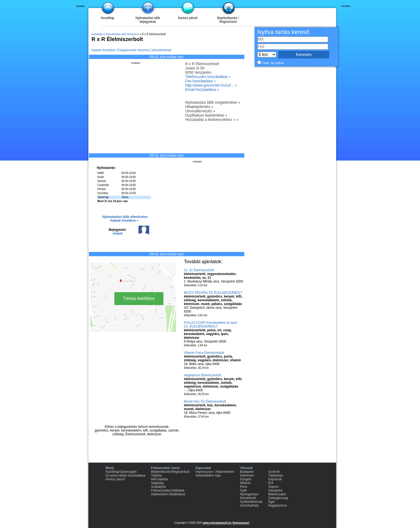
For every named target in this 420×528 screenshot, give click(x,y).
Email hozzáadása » (202, 90)
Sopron (274, 487)
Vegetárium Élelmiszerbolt (203, 375)
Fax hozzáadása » (201, 81)
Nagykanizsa (278, 505)
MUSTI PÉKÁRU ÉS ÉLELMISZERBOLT (213, 293)
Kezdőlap (107, 18)
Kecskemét (248, 498)
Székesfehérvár (251, 502)
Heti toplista (159, 479)
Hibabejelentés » (199, 107)
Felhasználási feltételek (168, 490)
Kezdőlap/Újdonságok (121, 472)
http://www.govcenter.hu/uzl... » (211, 85)
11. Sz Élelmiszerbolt (199, 270)
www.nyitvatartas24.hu (217, 523)
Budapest (247, 472)
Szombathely (249, 505)
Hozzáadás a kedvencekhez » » (212, 120)
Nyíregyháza (249, 494)
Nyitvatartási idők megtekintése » (213, 102)
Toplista (156, 475)
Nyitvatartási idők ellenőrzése (125, 217)
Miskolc (245, 483)
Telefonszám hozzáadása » (208, 77)
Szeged (245, 479)
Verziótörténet (162, 50)
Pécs (244, 487)
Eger (272, 502)
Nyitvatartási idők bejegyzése (148, 20)
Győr (243, 490)
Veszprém (275, 490)
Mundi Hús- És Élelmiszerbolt (205, 401)
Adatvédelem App (208, 475)
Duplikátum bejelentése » (206, 115)
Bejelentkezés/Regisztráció (170, 472)
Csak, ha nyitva (273, 63)
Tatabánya (276, 475)
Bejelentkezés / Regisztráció (228, 20)
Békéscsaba (277, 494)
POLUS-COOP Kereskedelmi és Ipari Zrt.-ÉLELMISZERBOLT (211, 325)
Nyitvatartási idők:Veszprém (122, 34)
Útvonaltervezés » (200, 111)
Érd (271, 483)
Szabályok (158, 487)
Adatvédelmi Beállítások (168, 494)
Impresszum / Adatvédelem (215, 472)
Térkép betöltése (139, 298)
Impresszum (241, 523)
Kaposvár (275, 479)
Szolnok (274, 472)
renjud (117, 233)
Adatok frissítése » (124, 221)
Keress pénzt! (188, 18)
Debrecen (247, 475)
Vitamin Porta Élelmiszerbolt (204, 353)
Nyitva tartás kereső (283, 32)
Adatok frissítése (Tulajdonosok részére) (120, 50)
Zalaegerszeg (278, 498)
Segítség (157, 483)
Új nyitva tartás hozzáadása (125, 475)
